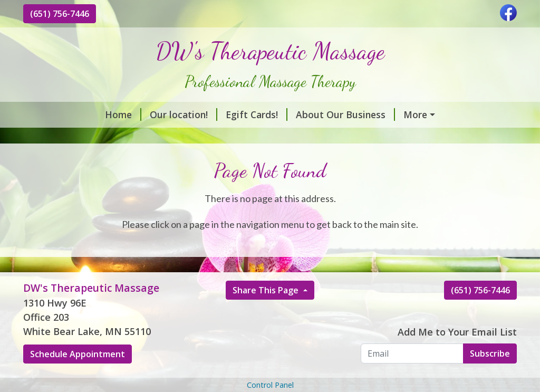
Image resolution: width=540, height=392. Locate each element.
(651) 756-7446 (60, 14)
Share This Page (267, 313)
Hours (227, 137)
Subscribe (490, 376)
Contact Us (373, 137)
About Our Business (272, 114)
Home (50, 114)
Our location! (110, 114)
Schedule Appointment (78, 377)
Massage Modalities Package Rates (116, 137)
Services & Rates (372, 114)
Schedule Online (294, 137)
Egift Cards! (183, 114)
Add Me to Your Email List (457, 354)
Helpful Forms (443, 137)
